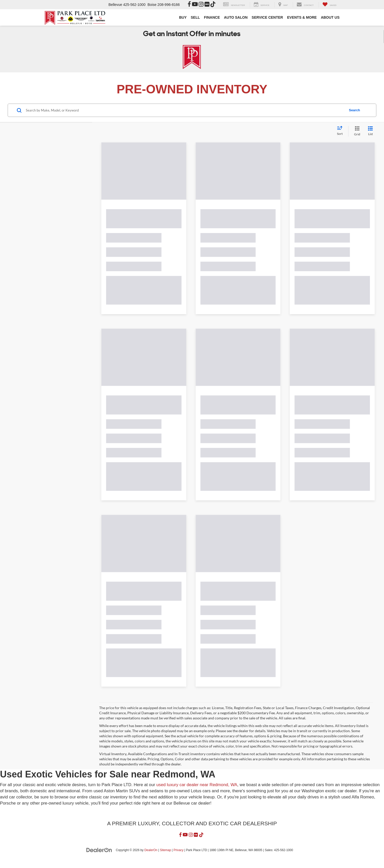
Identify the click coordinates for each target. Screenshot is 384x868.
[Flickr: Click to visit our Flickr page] (207, 5)
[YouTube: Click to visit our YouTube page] (195, 5)
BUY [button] (183, 17)
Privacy (179, 855)
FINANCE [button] (212, 17)
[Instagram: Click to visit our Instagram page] (201, 5)
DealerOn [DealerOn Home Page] (151, 855)
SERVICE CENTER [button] (267, 17)
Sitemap (165, 855)
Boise (152, 5)
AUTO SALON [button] (236, 17)
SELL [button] (195, 17)
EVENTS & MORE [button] (302, 17)
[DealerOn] (99, 855)
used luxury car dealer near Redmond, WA (197, 790)
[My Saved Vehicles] (329, 5)
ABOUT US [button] (330, 17)
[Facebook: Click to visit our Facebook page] (189, 5)
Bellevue (115, 5)
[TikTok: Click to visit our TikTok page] (213, 5)
